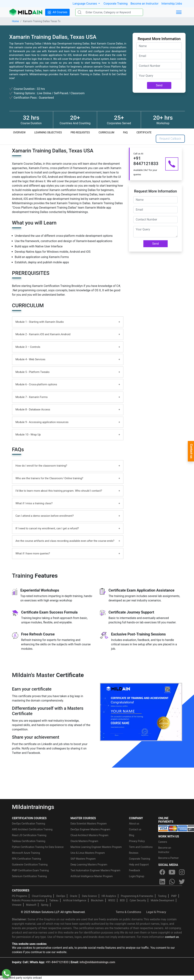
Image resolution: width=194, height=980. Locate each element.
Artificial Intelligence (75, 900)
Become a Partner (168, 858)
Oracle (74, 896)
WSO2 (112, 900)
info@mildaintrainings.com (97, 962)
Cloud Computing (42, 896)
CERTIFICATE (144, 132)
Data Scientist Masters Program (88, 824)
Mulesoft (31, 905)
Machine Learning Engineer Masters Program (96, 847)
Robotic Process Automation (28, 900)
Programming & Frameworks (137, 896)
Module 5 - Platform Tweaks (33, 372)
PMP (174, 896)
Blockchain (97, 900)
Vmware (17, 905)
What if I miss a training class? (34, 503)
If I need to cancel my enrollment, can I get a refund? (47, 528)
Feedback (134, 870)
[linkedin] (162, 882)
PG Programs (20, 896)
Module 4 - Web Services (30, 359)
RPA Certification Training (27, 859)
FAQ (125, 132)
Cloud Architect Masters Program (89, 835)
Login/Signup (136, 876)
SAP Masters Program (83, 859)
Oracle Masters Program (84, 841)
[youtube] (172, 872)
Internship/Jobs (172, 4)
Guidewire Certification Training (30, 865)
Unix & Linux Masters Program (88, 853)
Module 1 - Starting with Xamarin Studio (40, 322)
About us (134, 824)
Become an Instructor (145, 4)
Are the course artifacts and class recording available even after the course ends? (65, 541)
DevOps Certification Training (29, 824)
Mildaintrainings (33, 807)
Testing (162, 896)
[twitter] (182, 882)
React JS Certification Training (29, 835)
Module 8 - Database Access (33, 409)
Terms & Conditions (129, 912)
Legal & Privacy (156, 912)
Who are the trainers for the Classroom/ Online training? (49, 478)
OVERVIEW (19, 132)
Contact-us (191, 451)
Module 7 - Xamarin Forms (32, 397)
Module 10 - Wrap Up (28, 435)
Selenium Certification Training (29, 876)
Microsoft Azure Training (26, 853)
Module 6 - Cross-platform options (36, 384)
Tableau (54, 900)
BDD (122, 900)
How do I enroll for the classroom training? (41, 466)
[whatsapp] (172, 882)
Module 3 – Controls (28, 347)
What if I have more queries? (33, 553)
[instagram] (182, 872)
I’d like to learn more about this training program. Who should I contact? (59, 491)
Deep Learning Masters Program (89, 865)
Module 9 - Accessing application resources (42, 422)
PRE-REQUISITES (80, 132)
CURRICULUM (106, 132)
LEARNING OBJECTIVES (48, 132)
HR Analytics (109, 896)
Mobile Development (162, 900)
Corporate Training (115, 4)
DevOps (61, 896)
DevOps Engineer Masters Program (90, 829)
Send (159, 85)
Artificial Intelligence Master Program (92, 876)
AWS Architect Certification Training (32, 829)
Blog (131, 835)
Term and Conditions (141, 847)
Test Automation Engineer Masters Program (95, 870)
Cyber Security (138, 900)
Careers (163, 842)
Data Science (89, 896)
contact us (172, 937)
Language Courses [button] (85, 4)
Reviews (134, 853)
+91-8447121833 (57, 962)
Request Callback (170, 139)
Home (16, 21)
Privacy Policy (137, 841)
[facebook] (162, 872)
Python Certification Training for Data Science (38, 847)
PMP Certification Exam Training (30, 870)
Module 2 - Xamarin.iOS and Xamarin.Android (43, 334)
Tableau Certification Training (29, 841)
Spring (45, 905)
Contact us (135, 829)
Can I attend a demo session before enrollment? (45, 516)
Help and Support (139, 865)
